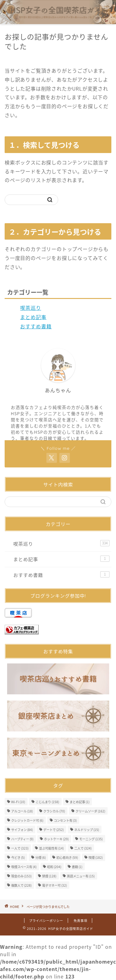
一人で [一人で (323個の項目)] (20, 848)
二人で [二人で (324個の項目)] (83, 848)
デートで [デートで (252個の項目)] (54, 830)
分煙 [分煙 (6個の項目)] (41, 857)
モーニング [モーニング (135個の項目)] (91, 839)
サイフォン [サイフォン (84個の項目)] (22, 830)
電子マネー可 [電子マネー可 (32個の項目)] (54, 885)
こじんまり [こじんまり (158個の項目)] (47, 802)
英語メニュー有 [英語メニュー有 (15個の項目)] (81, 876)
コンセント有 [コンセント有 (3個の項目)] (65, 820)
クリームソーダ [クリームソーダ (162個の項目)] (90, 811)
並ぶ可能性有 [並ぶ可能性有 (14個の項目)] (51, 848)
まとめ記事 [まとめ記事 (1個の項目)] (79, 802)
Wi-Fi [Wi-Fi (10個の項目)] (18, 802)
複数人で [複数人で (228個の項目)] (21, 885)
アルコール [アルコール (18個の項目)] (22, 811)
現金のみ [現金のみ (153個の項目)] (21, 876)
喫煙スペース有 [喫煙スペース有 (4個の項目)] (24, 867)
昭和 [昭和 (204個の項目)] (54, 867)
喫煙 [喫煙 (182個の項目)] (96, 857)
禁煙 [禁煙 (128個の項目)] (49, 876)
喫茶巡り (31, 308)
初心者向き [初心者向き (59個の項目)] (67, 857)
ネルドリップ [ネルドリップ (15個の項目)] (87, 830)
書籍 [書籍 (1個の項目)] (77, 867)
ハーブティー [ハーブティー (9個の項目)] (22, 839)
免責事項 (80, 920)
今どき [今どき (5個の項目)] (18, 857)
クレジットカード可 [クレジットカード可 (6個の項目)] (27, 820)
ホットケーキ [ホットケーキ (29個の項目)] (56, 839)
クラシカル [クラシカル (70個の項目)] (54, 811)
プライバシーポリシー (46, 920)
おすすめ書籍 (36, 326)
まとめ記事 (33, 317)
